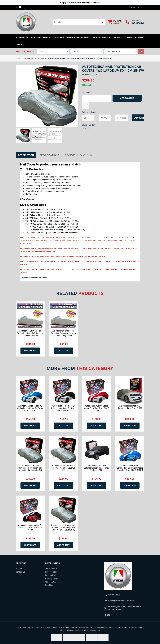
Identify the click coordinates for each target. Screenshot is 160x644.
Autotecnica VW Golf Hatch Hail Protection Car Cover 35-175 (63, 468)
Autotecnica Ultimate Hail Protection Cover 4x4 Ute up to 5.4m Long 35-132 (30, 333)
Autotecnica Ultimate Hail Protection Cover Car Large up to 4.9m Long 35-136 (63, 333)
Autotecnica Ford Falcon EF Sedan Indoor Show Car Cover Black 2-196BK (63, 408)
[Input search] (76, 22)
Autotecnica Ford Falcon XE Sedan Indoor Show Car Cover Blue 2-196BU (30, 408)
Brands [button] (21, 44)
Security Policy (51, 579)
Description (26, 155)
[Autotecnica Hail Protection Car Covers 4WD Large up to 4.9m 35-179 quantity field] (97, 98)
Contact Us (20, 572)
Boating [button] (47, 38)
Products (118, 38)
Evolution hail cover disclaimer (33, 278)
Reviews (79, 155)
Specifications (49, 155)
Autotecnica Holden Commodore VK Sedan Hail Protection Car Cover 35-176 (30, 468)
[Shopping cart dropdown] (114, 22)
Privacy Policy (51, 572)
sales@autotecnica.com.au (121, 601)
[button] (86, 105)
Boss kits (59, 38)
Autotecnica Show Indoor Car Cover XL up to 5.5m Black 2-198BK (30, 528)
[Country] (105, 118)
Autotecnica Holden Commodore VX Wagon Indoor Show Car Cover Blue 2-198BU (130, 468)
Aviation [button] (35, 38)
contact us (134, 8)
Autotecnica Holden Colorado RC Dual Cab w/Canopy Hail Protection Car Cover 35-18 (63, 528)
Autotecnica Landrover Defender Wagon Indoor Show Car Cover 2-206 (97, 468)
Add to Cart (127, 98)
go (141, 52)
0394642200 (138, 23)
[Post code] (122, 118)
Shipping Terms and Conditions (54, 584)
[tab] (26, 155)
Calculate (139, 118)
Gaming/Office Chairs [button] (78, 38)
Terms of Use (51, 568)
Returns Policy (51, 575)
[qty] (88, 118)
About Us (20, 568)
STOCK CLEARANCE (101, 38)
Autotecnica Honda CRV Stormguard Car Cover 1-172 (130, 407)
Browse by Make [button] (135, 38)
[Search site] (103, 22)
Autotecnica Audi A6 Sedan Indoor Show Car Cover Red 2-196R (97, 408)
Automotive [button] (22, 38)
